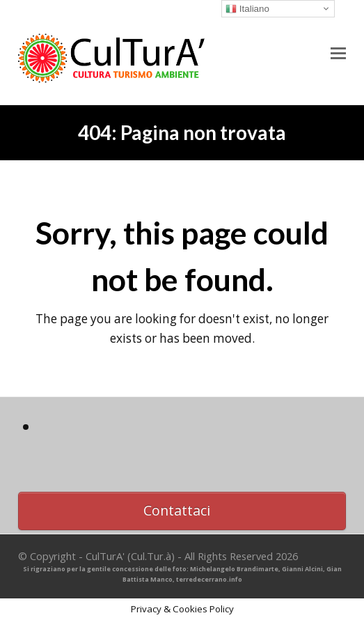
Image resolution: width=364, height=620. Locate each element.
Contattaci (177, 510)
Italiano (247, 9)
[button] (338, 52)
